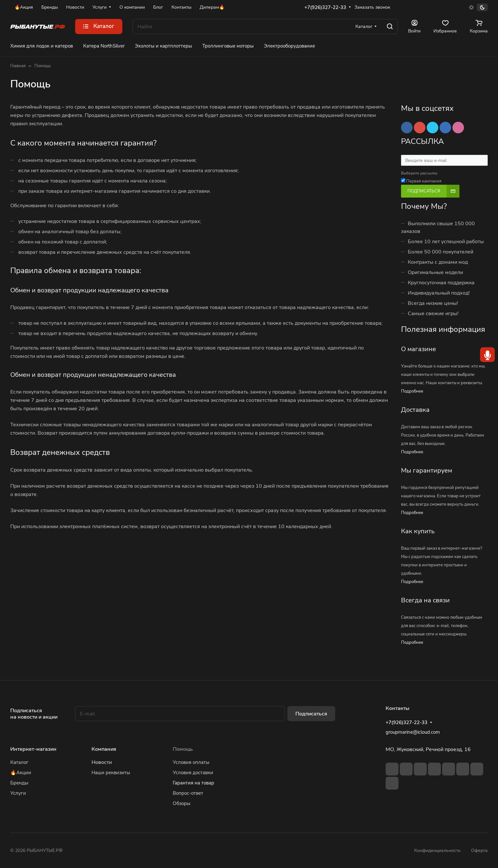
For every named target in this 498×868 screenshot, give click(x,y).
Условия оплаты (191, 762)
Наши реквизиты (111, 773)
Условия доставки (193, 773)
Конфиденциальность (437, 850)
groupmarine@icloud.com (413, 732)
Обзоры (182, 803)
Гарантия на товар (193, 783)
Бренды (19, 783)
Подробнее (412, 391)
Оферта (479, 850)
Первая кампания (424, 181)
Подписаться (311, 714)
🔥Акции (21, 773)
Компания (104, 749)
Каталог (19, 762)
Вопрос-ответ (188, 793)
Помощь (183, 749)
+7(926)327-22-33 (325, 7)
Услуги (18, 793)
